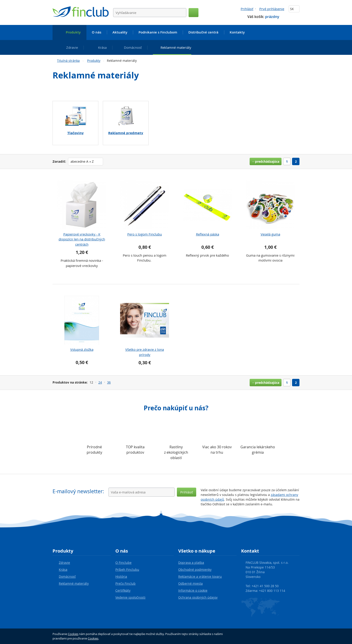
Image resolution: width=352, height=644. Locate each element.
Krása (63, 570)
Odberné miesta (190, 583)
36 (109, 382)
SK (294, 9)
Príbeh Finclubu (127, 570)
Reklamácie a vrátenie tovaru (200, 576)
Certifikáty (123, 590)
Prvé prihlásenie (272, 9)
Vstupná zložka (82, 349)
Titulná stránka (68, 61)
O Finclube (123, 563)
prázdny (272, 17)
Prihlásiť (247, 9)
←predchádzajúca (266, 161)
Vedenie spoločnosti (130, 597)
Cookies (73, 634)
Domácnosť (67, 576)
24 (100, 382)
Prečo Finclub (125, 583)
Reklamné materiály (74, 583)
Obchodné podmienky (195, 570)
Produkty (94, 61)
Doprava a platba (191, 563)
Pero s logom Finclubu (145, 234)
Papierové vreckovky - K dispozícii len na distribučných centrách (82, 239)
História (121, 576)
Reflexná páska (208, 234)
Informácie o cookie (193, 590)
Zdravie (64, 563)
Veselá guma (270, 234)
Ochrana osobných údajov (198, 597)
